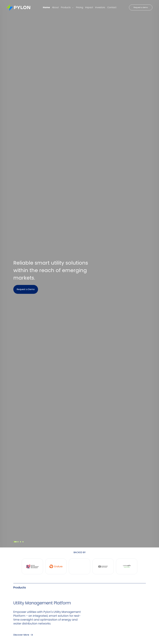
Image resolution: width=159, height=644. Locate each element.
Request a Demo (26, 289)
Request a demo (141, 7)
